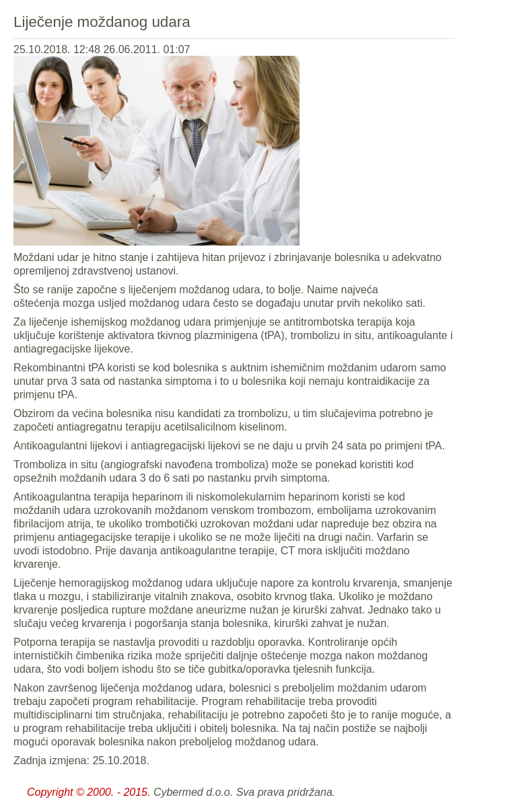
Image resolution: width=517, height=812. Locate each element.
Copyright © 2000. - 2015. (89, 792)
